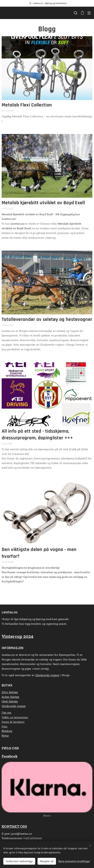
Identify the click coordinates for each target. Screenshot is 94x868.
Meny (89, 13)
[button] (76, 13)
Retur (5, 736)
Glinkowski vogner (47, 675)
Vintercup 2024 (18, 636)
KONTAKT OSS (14, 826)
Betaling (7, 731)
